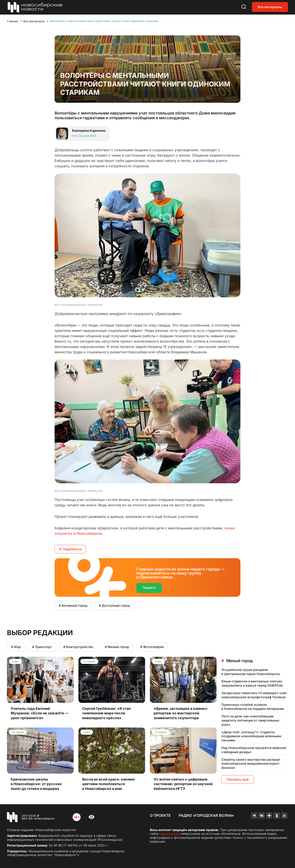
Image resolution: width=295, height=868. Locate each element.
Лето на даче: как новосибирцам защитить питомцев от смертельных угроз (250, 720)
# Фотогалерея (152, 647)
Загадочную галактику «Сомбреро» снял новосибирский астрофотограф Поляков (254, 695)
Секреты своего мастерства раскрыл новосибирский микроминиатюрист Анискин (251, 764)
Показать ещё (238, 779)
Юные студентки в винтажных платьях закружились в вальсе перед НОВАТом (252, 683)
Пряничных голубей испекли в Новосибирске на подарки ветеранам (253, 707)
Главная (13, 21)
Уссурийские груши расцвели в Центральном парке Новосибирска (251, 672)
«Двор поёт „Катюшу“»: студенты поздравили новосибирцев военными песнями (251, 736)
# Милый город (117, 647)
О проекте (160, 815)
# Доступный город (114, 605)
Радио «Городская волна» (206, 815)
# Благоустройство (78, 647)
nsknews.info (169, 834)
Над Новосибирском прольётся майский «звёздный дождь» (254, 750)
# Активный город (73, 605)
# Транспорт (42, 647)
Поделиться (70, 549)
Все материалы (270, 7)
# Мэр (16, 647)
